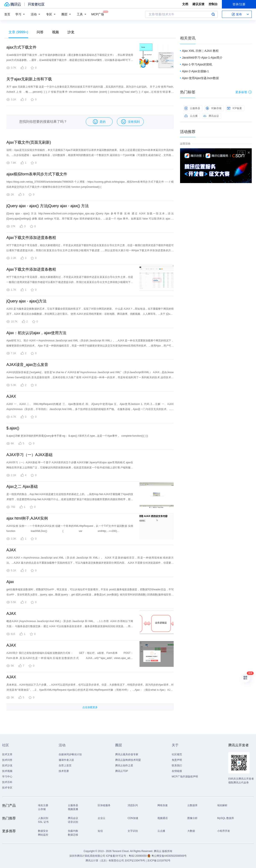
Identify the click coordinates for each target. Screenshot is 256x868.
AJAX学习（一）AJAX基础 (29, 455)
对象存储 (214, 108)
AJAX (11, 396)
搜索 (213, 14)
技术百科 (7, 782)
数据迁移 (73, 835)
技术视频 (7, 771)
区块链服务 (104, 805)
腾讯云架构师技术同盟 (128, 760)
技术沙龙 (7, 765)
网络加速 (163, 805)
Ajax (10, 582)
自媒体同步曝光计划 (70, 754)
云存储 (42, 809)
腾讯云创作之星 (124, 765)
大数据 (191, 831)
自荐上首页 (65, 765)
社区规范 (177, 754)
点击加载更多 (90, 707)
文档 (185, 4)
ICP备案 (234, 108)
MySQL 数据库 (226, 818)
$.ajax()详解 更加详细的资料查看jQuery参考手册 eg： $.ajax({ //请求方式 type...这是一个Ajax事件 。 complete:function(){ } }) (77, 436)
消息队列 (133, 805)
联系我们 (177, 765)
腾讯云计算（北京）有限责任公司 (105, 861)
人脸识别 (43, 818)
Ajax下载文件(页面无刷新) (29, 142)
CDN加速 (133, 818)
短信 (100, 831)
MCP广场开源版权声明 (185, 777)
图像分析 (192, 818)
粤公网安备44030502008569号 (169, 856)
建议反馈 (198, 4)
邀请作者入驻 (66, 760)
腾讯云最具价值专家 (127, 754)
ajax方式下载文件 (21, 47)
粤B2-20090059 (138, 856)
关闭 (249, 153)
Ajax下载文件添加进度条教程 (31, 238)
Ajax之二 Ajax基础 (22, 487)
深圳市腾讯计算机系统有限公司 (87, 856)
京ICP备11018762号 (159, 861)
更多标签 (244, 92)
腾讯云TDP (122, 771)
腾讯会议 (211, 116)
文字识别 (133, 831)
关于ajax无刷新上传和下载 (29, 79)
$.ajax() (13, 428)
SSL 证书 (43, 822)
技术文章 (7, 754)
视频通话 (163, 818)
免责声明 (177, 760)
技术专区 (7, 788)
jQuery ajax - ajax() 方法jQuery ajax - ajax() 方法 (48, 206)
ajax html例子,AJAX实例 (27, 518)
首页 (7, 14)
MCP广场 (98, 14)
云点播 (191, 116)
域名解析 (222, 805)
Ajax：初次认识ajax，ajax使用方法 (36, 333)
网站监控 (43, 835)
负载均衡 (73, 831)
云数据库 (192, 805)
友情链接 (177, 771)
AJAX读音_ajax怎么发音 (27, 365)
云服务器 (192, 108)
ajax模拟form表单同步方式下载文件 (37, 174)
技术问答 (7, 760)
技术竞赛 (64, 771)
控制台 (213, 4)
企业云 (102, 818)
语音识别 (73, 822)
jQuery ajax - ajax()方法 (26, 301)
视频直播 (73, 809)
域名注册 (43, 805)
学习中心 (7, 777)
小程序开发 (224, 831)
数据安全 (43, 831)
